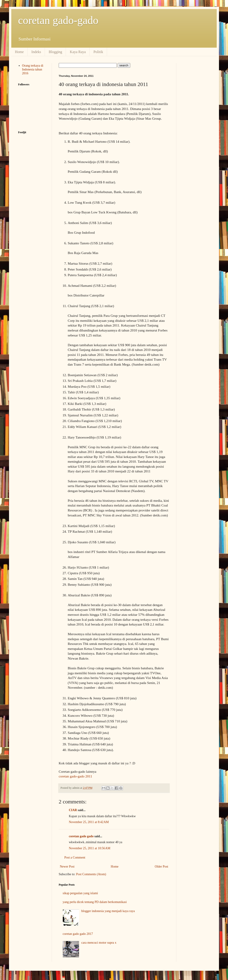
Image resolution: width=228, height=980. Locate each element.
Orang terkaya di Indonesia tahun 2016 (33, 69)
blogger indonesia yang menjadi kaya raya (108, 911)
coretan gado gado (81, 836)
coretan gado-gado (58, 20)
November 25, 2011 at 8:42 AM (89, 822)
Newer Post (67, 867)
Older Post (162, 867)
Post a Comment (75, 857)
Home (19, 52)
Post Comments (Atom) (91, 874)
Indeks (36, 52)
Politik (98, 52)
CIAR (73, 810)
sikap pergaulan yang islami (80, 893)
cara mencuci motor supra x (99, 943)
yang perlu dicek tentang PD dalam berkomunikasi (95, 902)
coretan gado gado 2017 (78, 934)
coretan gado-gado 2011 (75, 776)
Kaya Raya (78, 52)
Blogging (56, 52)
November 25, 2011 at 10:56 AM (90, 848)
